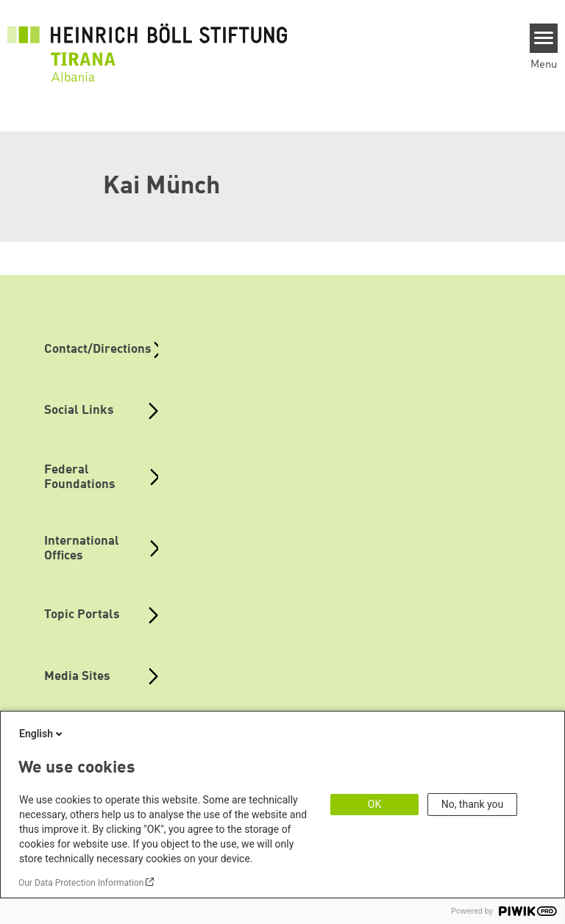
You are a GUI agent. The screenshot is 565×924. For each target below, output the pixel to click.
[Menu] (544, 38)
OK (374, 804)
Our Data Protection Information (81, 883)
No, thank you (473, 804)
